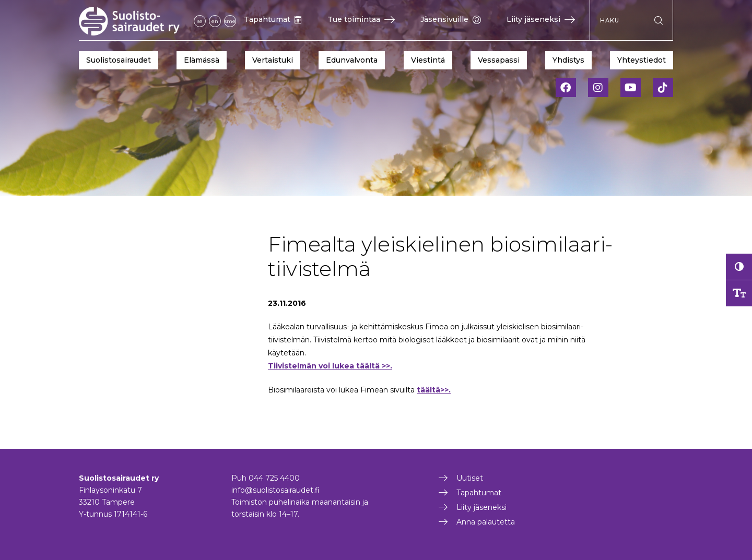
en (215, 21)
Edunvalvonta (352, 60)
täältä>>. (434, 390)
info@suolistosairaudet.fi (275, 490)
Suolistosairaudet (119, 60)
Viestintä (428, 60)
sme (230, 21)
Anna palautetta (486, 522)
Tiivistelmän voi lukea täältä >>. (330, 366)
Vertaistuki (273, 60)
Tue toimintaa (361, 19)
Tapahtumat (273, 19)
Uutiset (470, 478)
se (200, 21)
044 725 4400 (274, 478)
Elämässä (202, 60)
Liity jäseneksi (541, 19)
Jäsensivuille (451, 19)
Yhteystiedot (642, 60)
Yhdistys (568, 60)
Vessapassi (499, 60)
